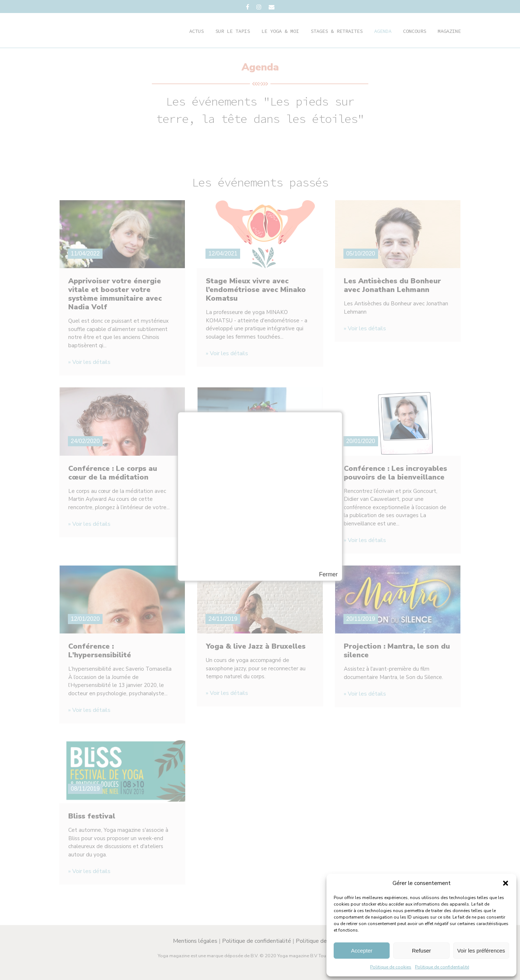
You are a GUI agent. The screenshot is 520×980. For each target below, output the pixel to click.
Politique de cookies (391, 967)
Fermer (328, 575)
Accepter (362, 951)
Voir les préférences (481, 951)
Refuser (422, 951)
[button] (506, 883)
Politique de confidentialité (442, 967)
